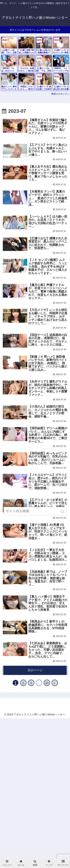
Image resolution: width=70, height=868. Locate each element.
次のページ (35, 670)
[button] (63, 512)
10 (47, 683)
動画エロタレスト (60, 94)
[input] (35, 511)
